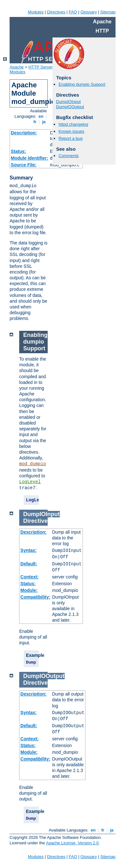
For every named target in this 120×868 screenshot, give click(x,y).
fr (35, 122)
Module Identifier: (30, 158)
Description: (24, 133)
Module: (29, 590)
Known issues (71, 131)
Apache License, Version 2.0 (72, 843)
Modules (36, 12)
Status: (18, 151)
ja (44, 122)
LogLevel (30, 482)
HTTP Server (41, 67)
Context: (30, 577)
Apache (17, 67)
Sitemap (108, 12)
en (41, 116)
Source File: (24, 165)
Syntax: (29, 550)
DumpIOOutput (70, 107)
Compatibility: (35, 597)
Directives (56, 12)
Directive (36, 521)
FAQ (73, 12)
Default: (29, 564)
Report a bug (71, 138)
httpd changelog (73, 124)
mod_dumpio (33, 464)
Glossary (88, 12)
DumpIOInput (68, 102)
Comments (69, 156)
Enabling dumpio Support (82, 84)
